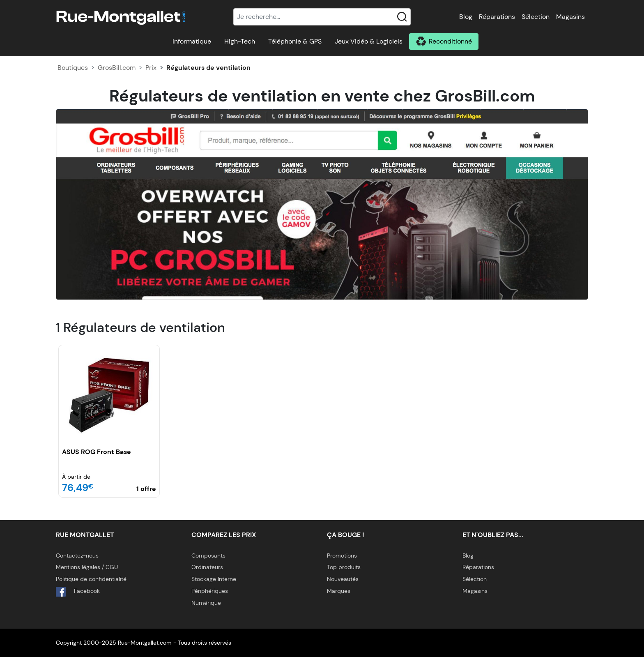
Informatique (192, 41)
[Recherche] (322, 17)
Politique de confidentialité (91, 579)
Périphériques (210, 591)
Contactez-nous (77, 556)
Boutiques (73, 68)
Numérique (206, 603)
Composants (208, 556)
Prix (151, 68)
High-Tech (240, 41)
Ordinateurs (207, 567)
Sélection (536, 17)
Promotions (342, 556)
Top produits (344, 567)
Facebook (78, 592)
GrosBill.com (117, 68)
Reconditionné (450, 41)
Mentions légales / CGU (87, 567)
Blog (466, 17)
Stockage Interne (214, 579)
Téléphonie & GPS (295, 41)
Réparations (497, 17)
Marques (339, 591)
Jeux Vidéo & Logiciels (369, 41)
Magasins (570, 17)
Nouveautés (343, 579)
